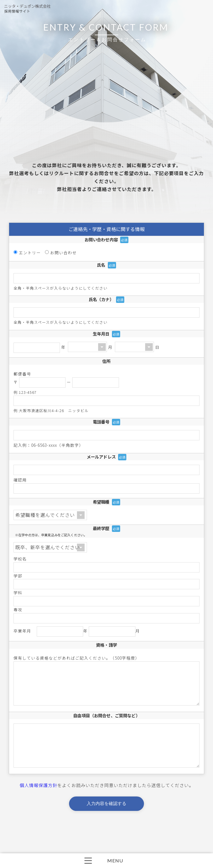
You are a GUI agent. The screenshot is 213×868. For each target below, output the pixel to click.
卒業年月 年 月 (77, 632)
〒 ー (66, 382)
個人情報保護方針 (38, 804)
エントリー (30, 253)
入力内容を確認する (106, 822)
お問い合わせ (63, 253)
